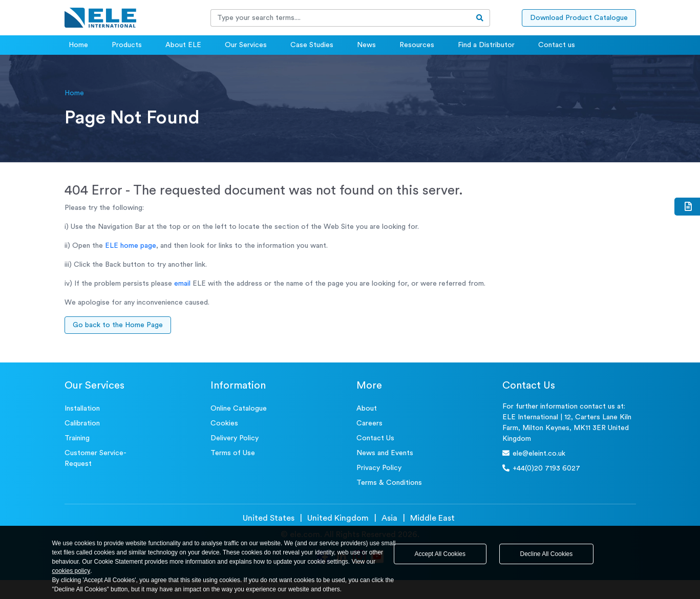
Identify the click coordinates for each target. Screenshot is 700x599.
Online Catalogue (239, 409)
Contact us (557, 45)
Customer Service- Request (96, 458)
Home (78, 45)
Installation (82, 409)
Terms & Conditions (389, 483)
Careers (369, 423)
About (367, 409)
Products (127, 45)
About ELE (183, 45)
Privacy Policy (379, 468)
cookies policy (71, 571)
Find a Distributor (486, 45)
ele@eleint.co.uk (534, 453)
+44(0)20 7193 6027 (541, 468)
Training (77, 438)
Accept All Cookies (440, 554)
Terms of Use (233, 453)
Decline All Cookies (547, 554)
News (366, 45)
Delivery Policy (235, 438)
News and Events (385, 453)
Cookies (224, 423)
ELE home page (131, 246)
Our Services (246, 45)
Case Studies (312, 45)
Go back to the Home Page (118, 325)
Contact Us (375, 438)
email (182, 284)
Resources (417, 45)
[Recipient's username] (341, 18)
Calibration (82, 423)
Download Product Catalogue (579, 18)
